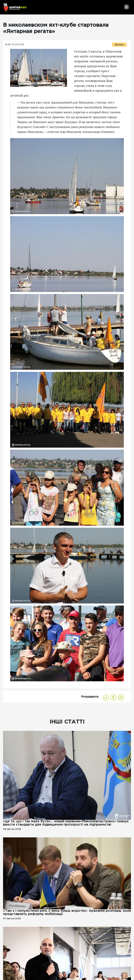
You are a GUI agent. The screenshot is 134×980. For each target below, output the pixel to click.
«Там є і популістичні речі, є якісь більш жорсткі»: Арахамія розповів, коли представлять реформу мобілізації (67, 912)
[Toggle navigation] (126, 7)
